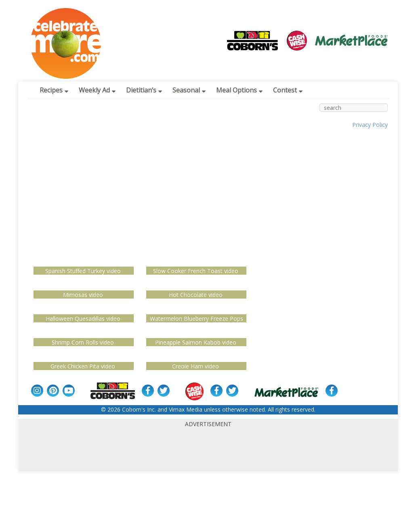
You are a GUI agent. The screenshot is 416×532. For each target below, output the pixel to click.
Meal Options (239, 90)
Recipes (54, 90)
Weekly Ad (97, 90)
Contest (288, 90)
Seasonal (189, 90)
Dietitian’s (144, 90)
